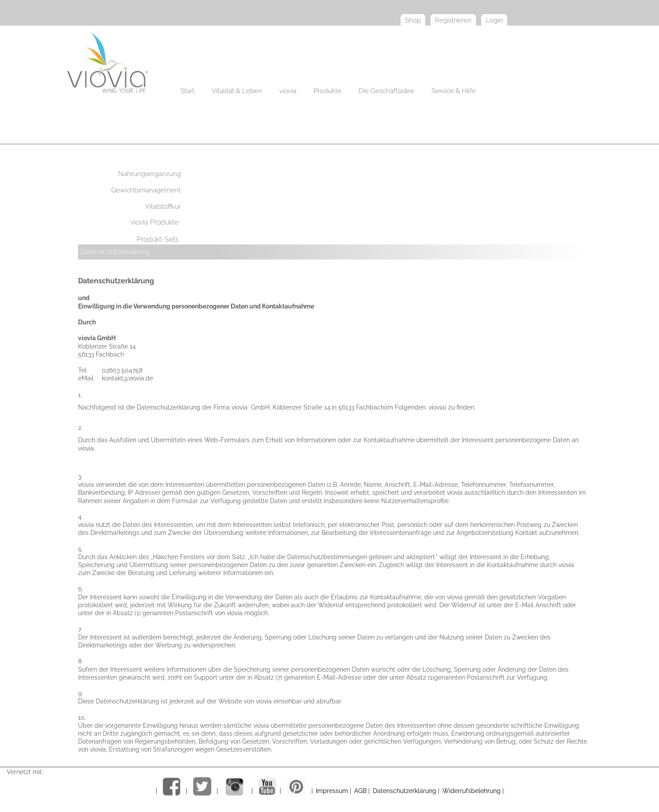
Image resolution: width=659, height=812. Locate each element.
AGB (360, 791)
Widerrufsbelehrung (472, 791)
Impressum (332, 791)
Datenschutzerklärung (115, 252)
